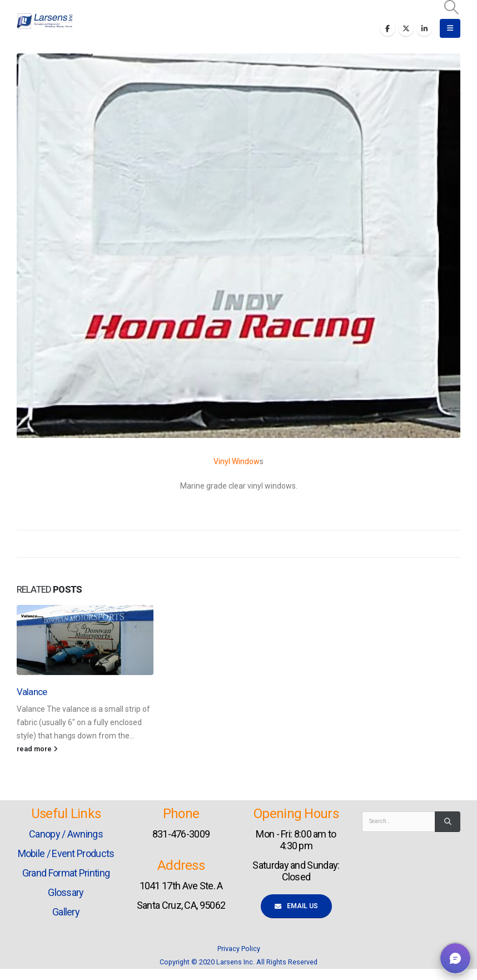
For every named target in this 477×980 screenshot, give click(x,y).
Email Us (296, 906)
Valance (32, 692)
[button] (452, 7)
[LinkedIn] (424, 28)
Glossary (66, 892)
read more (37, 749)
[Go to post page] (85, 640)
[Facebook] (387, 28)
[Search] (448, 821)
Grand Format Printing (66, 873)
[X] (406, 28)
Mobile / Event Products (66, 853)
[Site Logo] (44, 21)
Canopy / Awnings (66, 834)
